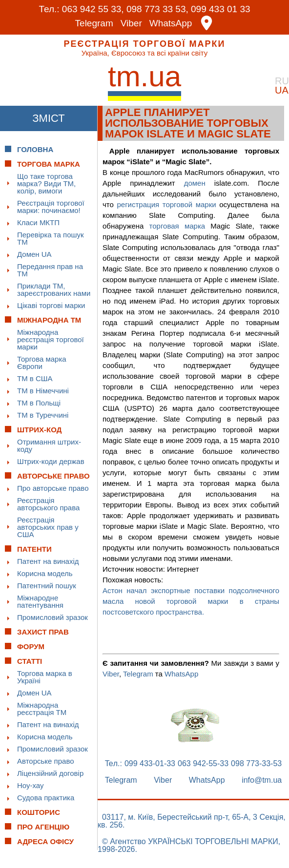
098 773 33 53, (157, 9)
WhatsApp (171, 23)
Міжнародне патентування (40, 601)
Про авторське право (53, 488)
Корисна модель (45, 573)
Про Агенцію (43, 827)
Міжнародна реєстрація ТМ (42, 709)
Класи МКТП (38, 222)
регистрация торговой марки (166, 204)
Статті (30, 661)
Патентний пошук (47, 586)
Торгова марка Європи (42, 363)
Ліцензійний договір (50, 773)
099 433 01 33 (221, 9)
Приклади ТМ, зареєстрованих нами (54, 289)
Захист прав (43, 632)
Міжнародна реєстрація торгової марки (51, 339)
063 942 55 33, (93, 9)
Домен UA (34, 254)
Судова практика (46, 798)
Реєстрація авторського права (48, 504)
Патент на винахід (48, 561)
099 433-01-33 (150, 764)
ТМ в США (35, 378)
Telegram (94, 23)
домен (195, 183)
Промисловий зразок (52, 617)
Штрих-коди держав (51, 461)
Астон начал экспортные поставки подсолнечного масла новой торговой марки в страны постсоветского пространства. (191, 601)
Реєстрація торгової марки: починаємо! (51, 207)
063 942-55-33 (203, 764)
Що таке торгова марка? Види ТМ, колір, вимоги (46, 183)
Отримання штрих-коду (49, 445)
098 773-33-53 (256, 764)
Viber (131, 23)
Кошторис (39, 812)
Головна (35, 149)
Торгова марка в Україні (45, 677)
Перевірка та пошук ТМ (51, 238)
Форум (31, 646)
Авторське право (46, 761)
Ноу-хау (31, 785)
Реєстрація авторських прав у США (48, 527)
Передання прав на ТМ (50, 270)
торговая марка (177, 226)
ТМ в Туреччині (43, 415)
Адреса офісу (45, 841)
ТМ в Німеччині (43, 391)
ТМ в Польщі (39, 403)
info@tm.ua (262, 780)
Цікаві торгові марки (51, 305)
